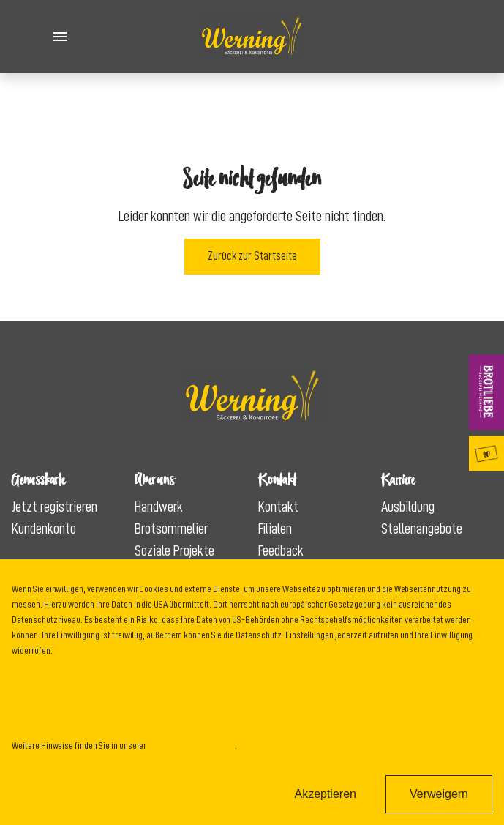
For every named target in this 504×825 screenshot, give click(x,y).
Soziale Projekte (174, 550)
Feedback (281, 550)
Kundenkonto (44, 529)
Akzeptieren (325, 794)
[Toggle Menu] (60, 37)
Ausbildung (408, 507)
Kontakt (278, 507)
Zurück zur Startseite (252, 256)
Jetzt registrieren (54, 507)
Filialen (275, 529)
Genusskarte (489, 453)
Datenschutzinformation (191, 745)
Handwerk (159, 507)
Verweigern (439, 794)
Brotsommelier (171, 529)
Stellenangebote (422, 529)
